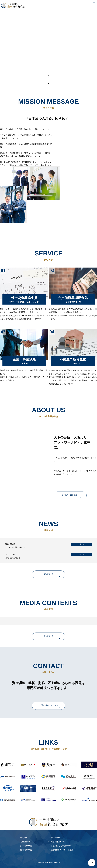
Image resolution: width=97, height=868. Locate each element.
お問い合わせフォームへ (48, 705)
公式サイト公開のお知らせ (15, 547)
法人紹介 (24, 838)
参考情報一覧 (48, 636)
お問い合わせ (55, 838)
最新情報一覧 (48, 574)
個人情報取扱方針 (57, 842)
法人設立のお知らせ (13, 558)
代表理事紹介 (26, 842)
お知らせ (82, 544)
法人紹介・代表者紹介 (70, 495)
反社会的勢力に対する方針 (61, 850)
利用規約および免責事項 (60, 846)
